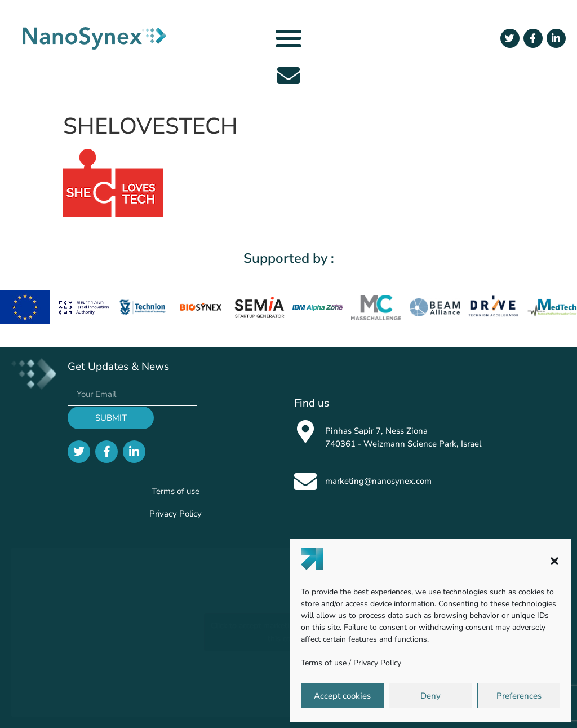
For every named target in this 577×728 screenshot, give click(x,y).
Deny (430, 696)
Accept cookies (342, 696)
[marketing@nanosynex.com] (305, 482)
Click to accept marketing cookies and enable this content (289, 632)
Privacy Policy (377, 663)
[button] (554, 561)
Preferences (519, 696)
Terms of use (324, 663)
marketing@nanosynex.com (378, 481)
